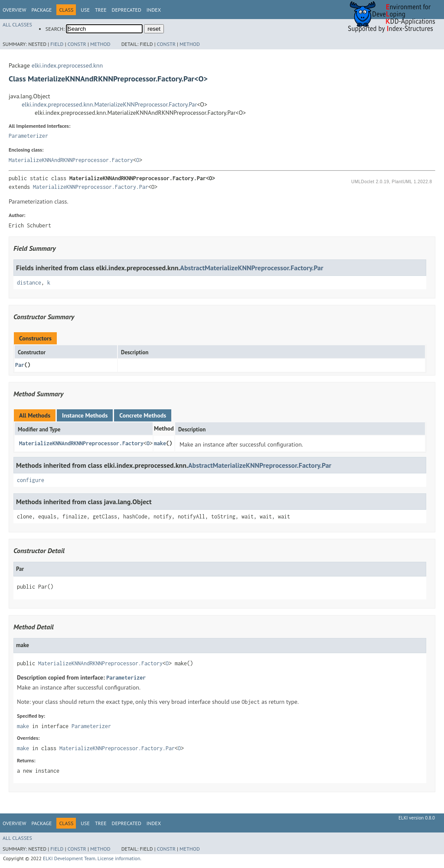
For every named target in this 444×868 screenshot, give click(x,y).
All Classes (17, 24)
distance (29, 283)
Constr (77, 44)
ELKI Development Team (69, 858)
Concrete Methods (143, 415)
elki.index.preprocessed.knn (67, 65)
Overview (14, 10)
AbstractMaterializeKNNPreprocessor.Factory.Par (251, 268)
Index (154, 10)
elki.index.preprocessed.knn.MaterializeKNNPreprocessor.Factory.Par (109, 104)
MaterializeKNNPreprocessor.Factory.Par (91, 187)
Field (57, 44)
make (160, 443)
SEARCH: (55, 29)
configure (31, 480)
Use (85, 10)
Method (100, 44)
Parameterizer (28, 136)
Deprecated (127, 10)
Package (41, 10)
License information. (119, 858)
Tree (101, 10)
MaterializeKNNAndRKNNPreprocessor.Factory (71, 160)
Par (20, 365)
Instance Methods (85, 415)
